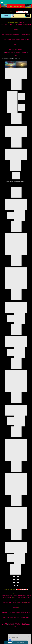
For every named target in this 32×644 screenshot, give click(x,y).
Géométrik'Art (16, 37)
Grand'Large (20, 25)
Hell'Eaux (4, 42)
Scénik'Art (23, 32)
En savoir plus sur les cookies (17, 640)
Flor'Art (8, 47)
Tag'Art (15, 47)
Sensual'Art (18, 42)
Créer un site (20, 642)
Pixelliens (14, 42)
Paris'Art (8, 35)
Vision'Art (4, 35)
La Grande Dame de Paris (14, 35)
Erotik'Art (11, 49)
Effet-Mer (23, 39)
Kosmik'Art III (6, 27)
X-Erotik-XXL (15, 49)
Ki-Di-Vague (18, 39)
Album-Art (20, 49)
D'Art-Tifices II (15, 32)
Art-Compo (28, 32)
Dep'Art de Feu (23, 42)
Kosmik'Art (24, 25)
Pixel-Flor (18, 47)
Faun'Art (5, 47)
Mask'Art (26, 27)
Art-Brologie (5, 32)
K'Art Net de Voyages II (13, 25)
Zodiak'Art (27, 47)
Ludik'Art (5, 39)
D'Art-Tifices (9, 32)
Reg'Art (22, 27)
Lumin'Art (19, 32)
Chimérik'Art (9, 39)
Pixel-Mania (23, 47)
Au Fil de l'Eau (9, 42)
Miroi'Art (11, 47)
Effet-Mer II (27, 39)
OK (10, 640)
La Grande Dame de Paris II (24, 35)
